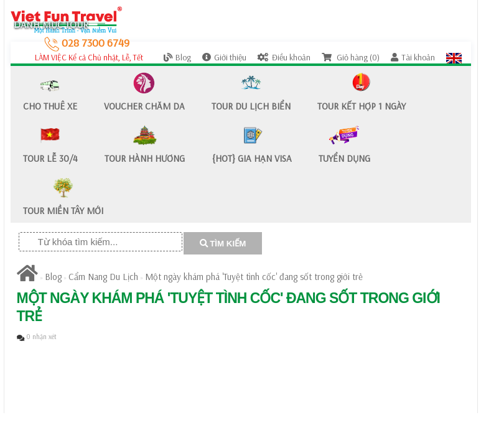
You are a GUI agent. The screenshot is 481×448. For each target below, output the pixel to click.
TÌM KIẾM (223, 244)
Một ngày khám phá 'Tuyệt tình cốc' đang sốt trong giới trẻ (254, 277)
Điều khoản (284, 57)
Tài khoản (413, 57)
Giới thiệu (224, 57)
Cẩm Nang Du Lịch (103, 277)
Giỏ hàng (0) (351, 57)
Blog (177, 57)
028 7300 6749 (87, 43)
